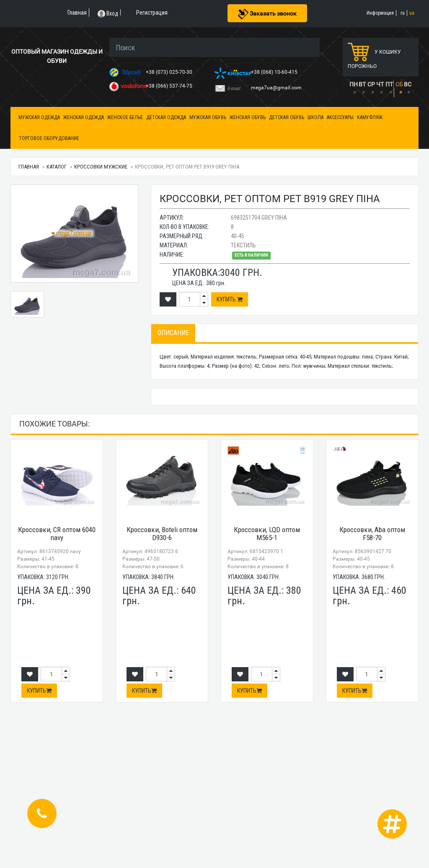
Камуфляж (370, 117)
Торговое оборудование (49, 138)
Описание (173, 333)
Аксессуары (340, 117)
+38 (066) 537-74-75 (170, 86)
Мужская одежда (39, 117)
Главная (29, 167)
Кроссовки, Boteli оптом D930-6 (162, 534)
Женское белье (125, 117)
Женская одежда (84, 117)
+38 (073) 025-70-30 (170, 72)
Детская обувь (287, 117)
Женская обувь (248, 117)
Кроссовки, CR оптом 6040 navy (57, 534)
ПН (354, 84)
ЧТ (380, 84)
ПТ (389, 84)
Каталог (57, 167)
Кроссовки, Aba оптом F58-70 (372, 534)
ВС (408, 84)
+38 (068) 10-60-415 (275, 72)
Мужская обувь (208, 117)
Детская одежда (166, 117)
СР (371, 84)
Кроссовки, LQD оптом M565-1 (267, 534)
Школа (315, 117)
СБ (399, 84)
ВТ (362, 84)
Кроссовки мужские (101, 167)
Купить (230, 299)
